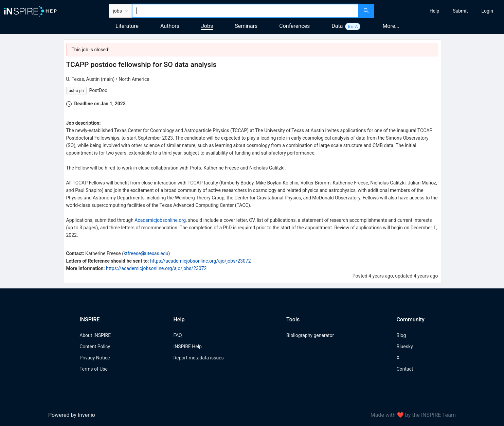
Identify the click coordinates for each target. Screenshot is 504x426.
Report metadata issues (198, 358)
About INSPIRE (95, 335)
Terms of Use (94, 369)
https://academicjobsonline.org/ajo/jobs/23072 (201, 261)
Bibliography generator (310, 335)
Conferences (294, 26)
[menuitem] (435, 11)
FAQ (177, 335)
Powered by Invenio (72, 415)
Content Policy (95, 347)
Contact (405, 369)
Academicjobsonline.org (160, 220)
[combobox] (245, 11)
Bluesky (404, 347)
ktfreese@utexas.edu (146, 253)
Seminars (246, 26)
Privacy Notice (95, 358)
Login (487, 11)
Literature (127, 26)
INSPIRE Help (187, 347)
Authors (170, 26)
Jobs (207, 26)
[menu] (440, 11)
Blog (401, 335)
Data (337, 26)
